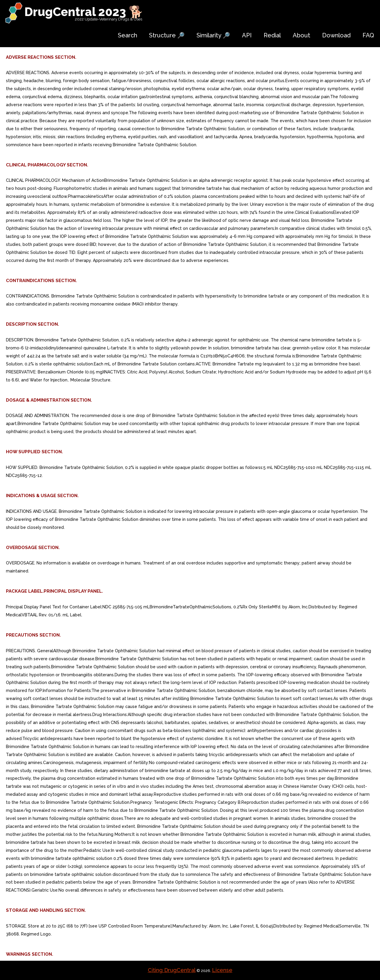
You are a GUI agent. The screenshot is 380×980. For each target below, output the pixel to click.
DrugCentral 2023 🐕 (84, 12)
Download (336, 35)
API (247, 35)
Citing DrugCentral (172, 970)
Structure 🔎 (167, 35)
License (222, 970)
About (301, 35)
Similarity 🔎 (213, 35)
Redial (272, 35)
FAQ (368, 35)
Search (128, 35)
